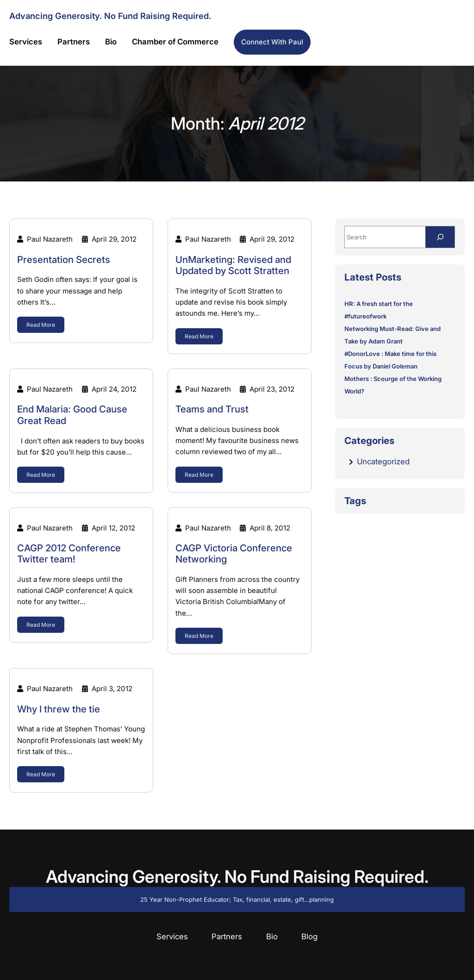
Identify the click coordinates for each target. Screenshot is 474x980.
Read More (41, 325)
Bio (272, 936)
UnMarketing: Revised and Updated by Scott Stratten (233, 265)
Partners (227, 936)
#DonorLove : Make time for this (390, 354)
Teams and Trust (212, 409)
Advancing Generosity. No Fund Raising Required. (110, 16)
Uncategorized (383, 462)
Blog (309, 936)
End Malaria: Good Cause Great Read (72, 415)
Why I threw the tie (59, 709)
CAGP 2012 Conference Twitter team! (69, 554)
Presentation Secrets (64, 260)
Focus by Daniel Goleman (381, 366)
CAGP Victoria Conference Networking (234, 554)
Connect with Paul (272, 42)
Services (172, 936)
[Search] (440, 237)
